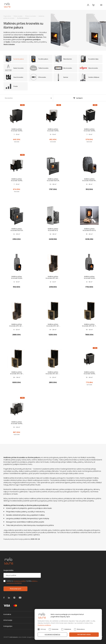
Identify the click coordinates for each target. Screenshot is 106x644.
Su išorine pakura (23, 18)
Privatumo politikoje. (44, 625)
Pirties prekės (18, 16)
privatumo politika (20, 581)
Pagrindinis (7, 16)
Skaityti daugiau (9, 44)
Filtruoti (79, 98)
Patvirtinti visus (84, 635)
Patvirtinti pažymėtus (52, 635)
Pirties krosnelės (31, 16)
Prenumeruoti (15, 589)
